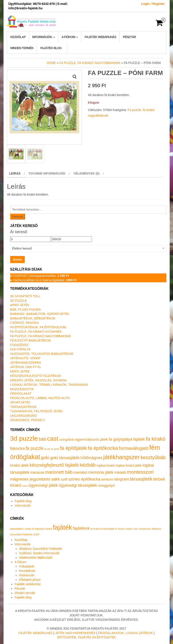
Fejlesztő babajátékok (31, 340)
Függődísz (19, 345)
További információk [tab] (47, 173)
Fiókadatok (27, 566)
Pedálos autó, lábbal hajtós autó (40, 398)
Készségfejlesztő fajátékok (36, 376)
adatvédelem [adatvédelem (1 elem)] (17, 529)
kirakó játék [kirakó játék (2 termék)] (19, 465)
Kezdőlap (18, 37)
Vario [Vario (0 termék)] (25, 486)
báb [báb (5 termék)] (43, 439)
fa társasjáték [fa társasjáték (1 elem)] (107, 529)
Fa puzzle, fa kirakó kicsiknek (36, 332)
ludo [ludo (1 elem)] (136, 529)
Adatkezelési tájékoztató (36, 557)
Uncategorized (23, 416)
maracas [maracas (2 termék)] (37, 472)
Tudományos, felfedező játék (37, 411)
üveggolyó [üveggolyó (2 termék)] (106, 485)
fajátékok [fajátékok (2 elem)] (81, 528)
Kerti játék (20, 371)
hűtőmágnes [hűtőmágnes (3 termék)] (91, 458)
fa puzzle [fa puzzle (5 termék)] (35, 448)
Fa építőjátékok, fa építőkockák (38, 327)
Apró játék (20, 305)
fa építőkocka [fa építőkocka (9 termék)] (103, 448)
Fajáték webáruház (100, 37)
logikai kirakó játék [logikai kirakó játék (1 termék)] (129, 465)
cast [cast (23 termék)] (53, 439)
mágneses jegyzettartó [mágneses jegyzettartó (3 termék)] (30, 479)
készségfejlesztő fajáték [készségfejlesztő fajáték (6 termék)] (54, 465)
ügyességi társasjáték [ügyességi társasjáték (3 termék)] (78, 485)
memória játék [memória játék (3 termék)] (101, 472)
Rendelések (27, 571)
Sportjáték (20, 402)
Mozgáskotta (22, 389)
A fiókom (70, 37)
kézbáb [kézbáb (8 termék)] (88, 465)
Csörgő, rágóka (25, 323)
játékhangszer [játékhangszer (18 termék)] (121, 457)
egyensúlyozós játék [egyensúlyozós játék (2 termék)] (91, 439)
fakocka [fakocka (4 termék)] (17, 448)
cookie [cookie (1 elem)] (28, 529)
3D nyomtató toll (25, 296)
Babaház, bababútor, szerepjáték (40, 314)
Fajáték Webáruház (35, 633)
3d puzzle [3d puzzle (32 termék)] (24, 438)
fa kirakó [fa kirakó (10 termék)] (156, 439)
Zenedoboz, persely (28, 420)
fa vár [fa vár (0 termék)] (48, 449)
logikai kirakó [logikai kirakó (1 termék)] (106, 465)
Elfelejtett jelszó (30, 580)
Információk (44, 37)
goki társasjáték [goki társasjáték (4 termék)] (65, 458)
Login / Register (153, 4)
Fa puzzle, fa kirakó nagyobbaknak (90, 63)
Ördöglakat (21, 394)
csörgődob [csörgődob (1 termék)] (67, 440)
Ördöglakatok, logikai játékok (125, 633)
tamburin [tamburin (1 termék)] (107, 479)
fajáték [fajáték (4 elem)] (62, 527)
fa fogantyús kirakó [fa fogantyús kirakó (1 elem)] (42, 529)
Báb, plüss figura (25, 310)
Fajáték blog (51, 48)
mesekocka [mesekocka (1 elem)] (145, 529)
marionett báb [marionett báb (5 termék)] (59, 472)
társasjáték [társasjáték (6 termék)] (141, 479)
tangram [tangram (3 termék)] (122, 479)
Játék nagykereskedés (75, 633)
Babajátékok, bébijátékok (33, 318)
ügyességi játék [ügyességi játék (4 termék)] (43, 485)
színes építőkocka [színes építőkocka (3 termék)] (84, 479)
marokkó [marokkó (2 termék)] (80, 472)
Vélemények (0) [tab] (86, 173)
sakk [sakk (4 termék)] (56, 479)
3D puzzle (18, 301)
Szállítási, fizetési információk (39, 553)
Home (51, 63)
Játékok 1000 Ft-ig (26, 367)
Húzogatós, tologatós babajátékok (42, 354)
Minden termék (22, 48)
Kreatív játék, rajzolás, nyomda (39, 380)
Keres (18, 260)
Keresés (18, 217)
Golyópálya (20, 349)
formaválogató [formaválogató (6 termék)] (134, 448)
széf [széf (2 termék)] (64, 479)
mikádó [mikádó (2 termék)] (120, 472)
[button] (75, 77)
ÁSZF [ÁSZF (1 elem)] (36, 534)
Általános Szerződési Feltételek (41, 549)
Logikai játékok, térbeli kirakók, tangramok (49, 385)
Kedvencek (27, 575)
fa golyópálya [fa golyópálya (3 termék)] (121, 439)
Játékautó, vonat (25, 358)
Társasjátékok (23, 407)
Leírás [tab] (15, 173)
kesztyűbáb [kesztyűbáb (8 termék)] (153, 457)
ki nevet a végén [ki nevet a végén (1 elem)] (124, 529)
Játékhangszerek (26, 363)
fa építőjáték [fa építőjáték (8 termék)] (74, 448)
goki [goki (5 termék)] (45, 458)
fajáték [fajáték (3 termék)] (139, 439)
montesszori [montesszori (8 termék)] (140, 472)
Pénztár (129, 37)
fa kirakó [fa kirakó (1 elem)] (95, 529)
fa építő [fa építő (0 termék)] (55, 449)
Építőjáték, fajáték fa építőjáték (87, 637)
